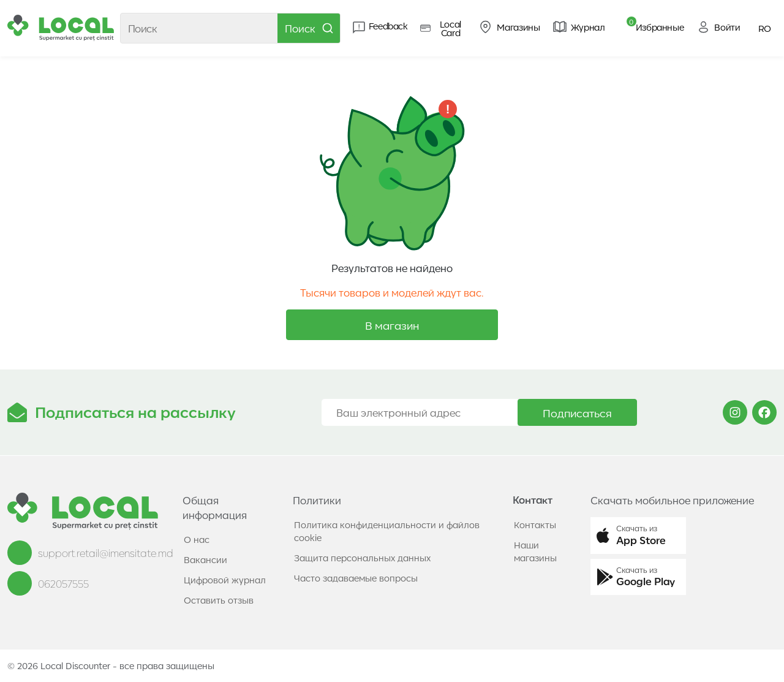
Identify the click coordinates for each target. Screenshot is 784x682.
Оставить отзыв (219, 600)
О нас (197, 539)
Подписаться (577, 412)
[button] (638, 536)
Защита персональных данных (362, 558)
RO (765, 28)
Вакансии (205, 559)
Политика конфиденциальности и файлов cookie (387, 531)
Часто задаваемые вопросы (356, 578)
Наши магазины (535, 551)
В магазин (392, 325)
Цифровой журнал (225, 580)
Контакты (535, 525)
